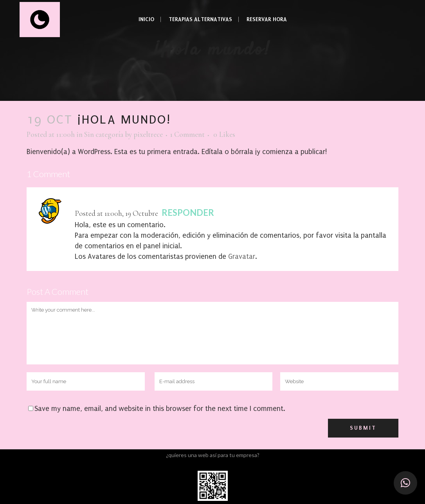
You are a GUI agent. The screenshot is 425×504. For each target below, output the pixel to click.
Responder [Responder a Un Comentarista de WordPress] (188, 213)
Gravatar (242, 257)
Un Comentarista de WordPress (133, 202)
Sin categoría (104, 134)
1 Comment (187, 134)
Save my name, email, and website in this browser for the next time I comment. (160, 409)
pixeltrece (148, 134)
